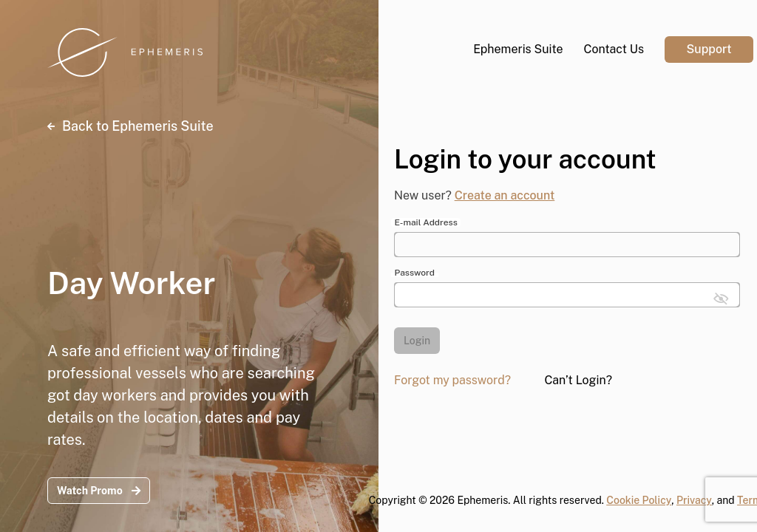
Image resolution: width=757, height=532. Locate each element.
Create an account (505, 195)
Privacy (694, 500)
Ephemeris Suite (518, 49)
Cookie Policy (639, 500)
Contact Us (614, 49)
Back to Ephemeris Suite (130, 126)
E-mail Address (426, 222)
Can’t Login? (578, 380)
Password (415, 273)
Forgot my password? (452, 380)
